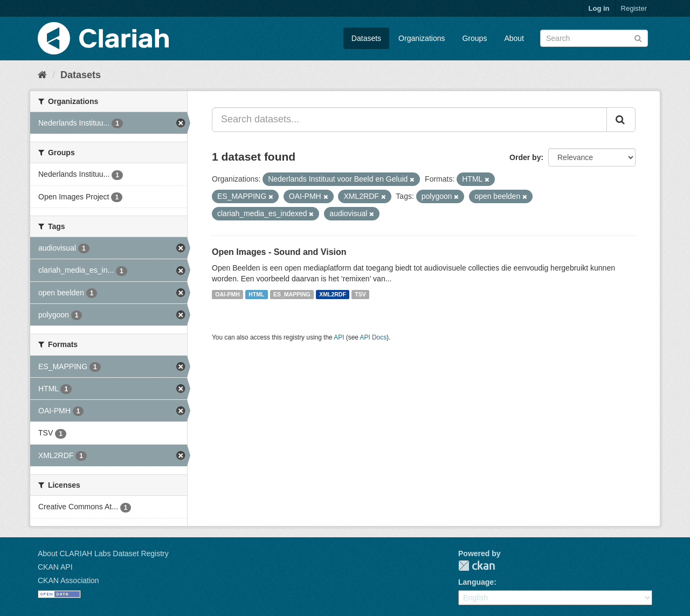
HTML (256, 294)
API (339, 337)
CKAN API (55, 567)
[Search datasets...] (409, 120)
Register (634, 8)
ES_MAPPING (292, 294)
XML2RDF (333, 294)
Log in (599, 8)
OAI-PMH (227, 294)
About (514, 38)
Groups (474, 38)
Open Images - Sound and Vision (279, 252)
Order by (525, 157)
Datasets (366, 38)
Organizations (422, 38)
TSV (360, 294)
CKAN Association (68, 580)
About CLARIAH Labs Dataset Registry (103, 553)
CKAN (477, 566)
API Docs (374, 337)
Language (476, 582)
